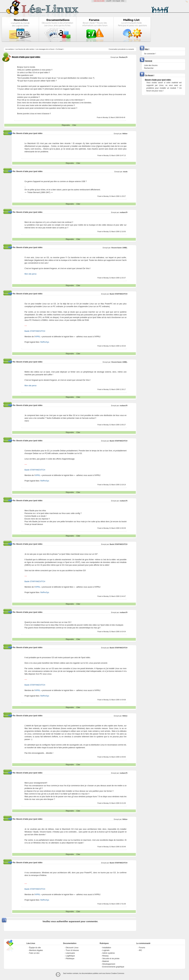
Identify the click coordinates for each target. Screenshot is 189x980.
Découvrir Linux (72, 948)
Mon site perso (31, 274)
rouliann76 (124, 212)
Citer (74, 125)
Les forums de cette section (25, 49)
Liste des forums (151, 65)
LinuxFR (109, 1)
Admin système (109, 953)
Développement (109, 964)
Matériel (106, 961)
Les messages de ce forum (45, 49)
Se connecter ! (150, 54)
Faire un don (34, 953)
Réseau (105, 956)
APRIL (38, 337)
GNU (123, 1)
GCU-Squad (116, 1)
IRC (140, 950)
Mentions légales (36, 950)
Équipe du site (35, 948)
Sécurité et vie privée (111, 959)
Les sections (10, 49)
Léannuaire (70, 953)
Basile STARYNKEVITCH (119, 294)
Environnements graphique (113, 967)
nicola (125, 172)
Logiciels (106, 950)
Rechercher (149, 68)
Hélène (125, 134)
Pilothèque (70, 959)
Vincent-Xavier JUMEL (119, 248)
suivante (131, 49)
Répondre (66, 125)
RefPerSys (45, 342)
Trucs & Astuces (72, 950)
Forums (142, 948)
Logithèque (70, 956)
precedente (122, 49)
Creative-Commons (118, 973)
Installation (107, 948)
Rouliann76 (123, 57)
